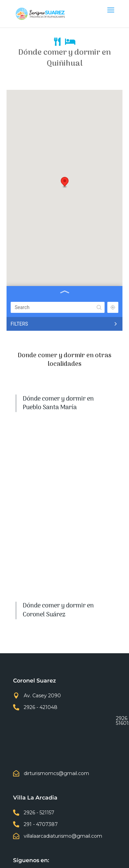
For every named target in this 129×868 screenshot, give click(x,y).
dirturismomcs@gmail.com (56, 773)
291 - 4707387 (41, 824)
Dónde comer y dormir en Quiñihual (58, 565)
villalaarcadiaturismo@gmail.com (63, 836)
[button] (65, 182)
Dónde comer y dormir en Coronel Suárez (58, 443)
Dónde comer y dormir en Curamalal (58, 525)
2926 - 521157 (39, 813)
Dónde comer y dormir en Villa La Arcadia (58, 484)
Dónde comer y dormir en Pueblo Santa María (58, 403)
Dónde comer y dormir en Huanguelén (58, 606)
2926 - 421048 (41, 707)
